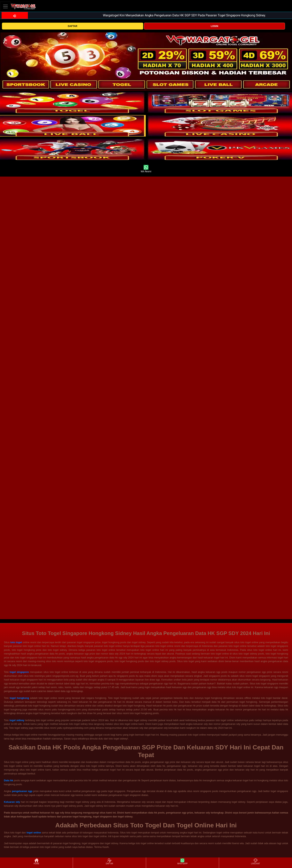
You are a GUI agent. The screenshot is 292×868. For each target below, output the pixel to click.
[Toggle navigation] (5, 6)
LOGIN (215, 26)
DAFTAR (73, 26)
